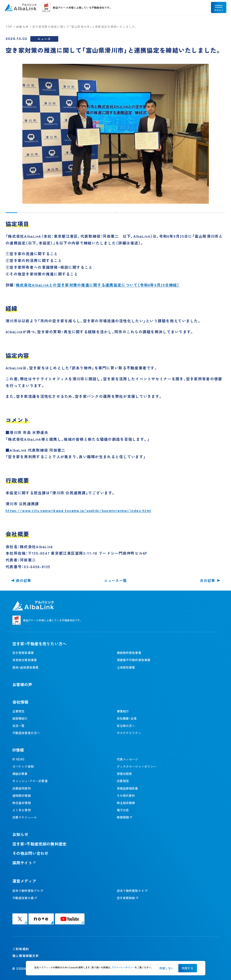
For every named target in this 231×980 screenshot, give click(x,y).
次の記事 (207, 580)
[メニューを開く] (219, 7)
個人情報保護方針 (26, 956)
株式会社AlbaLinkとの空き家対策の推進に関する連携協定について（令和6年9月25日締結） (98, 285)
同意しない (167, 968)
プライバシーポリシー (123, 967)
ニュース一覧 (116, 580)
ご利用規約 (21, 949)
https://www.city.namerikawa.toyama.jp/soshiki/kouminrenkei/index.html (78, 510)
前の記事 (24, 580)
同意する (188, 968)
